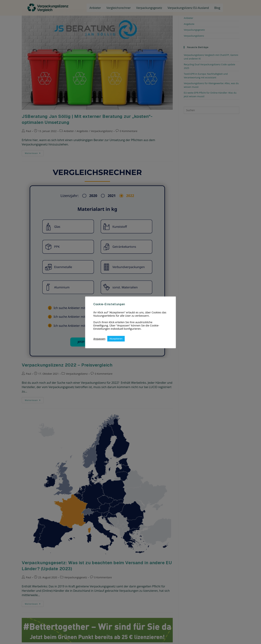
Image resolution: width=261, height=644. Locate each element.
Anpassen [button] (99, 339)
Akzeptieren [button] (116, 339)
